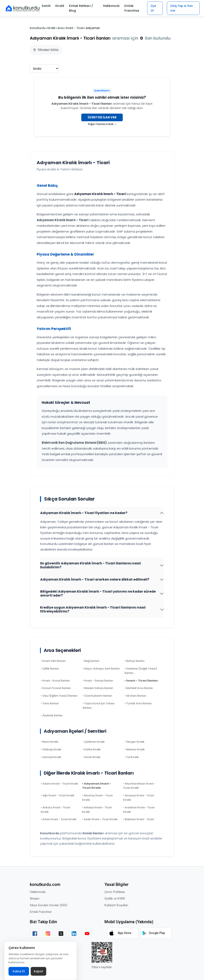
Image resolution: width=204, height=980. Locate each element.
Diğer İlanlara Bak (102, 124)
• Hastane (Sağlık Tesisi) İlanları (141, 671)
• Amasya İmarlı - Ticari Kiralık (139, 798)
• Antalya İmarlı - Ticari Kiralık (97, 810)
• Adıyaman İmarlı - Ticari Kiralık (97, 786)
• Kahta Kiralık (92, 749)
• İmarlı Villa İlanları (53, 661)
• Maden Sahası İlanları (98, 688)
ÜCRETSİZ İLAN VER (102, 117)
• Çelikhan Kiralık (94, 742)
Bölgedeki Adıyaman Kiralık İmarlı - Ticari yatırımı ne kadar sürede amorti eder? (98, 593)
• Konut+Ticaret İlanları (56, 688)
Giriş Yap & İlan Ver (182, 8)
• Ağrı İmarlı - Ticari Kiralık (58, 795)
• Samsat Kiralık (51, 757)
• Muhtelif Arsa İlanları (139, 688)
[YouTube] (87, 933)
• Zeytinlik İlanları (52, 715)
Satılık (46, 6)
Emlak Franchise (130, 8)
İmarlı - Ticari (75, 28)
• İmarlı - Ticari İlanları (141, 681)
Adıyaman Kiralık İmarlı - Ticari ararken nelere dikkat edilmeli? (95, 579)
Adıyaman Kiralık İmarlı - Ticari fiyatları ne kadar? (84, 513)
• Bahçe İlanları (135, 661)
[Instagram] (48, 933)
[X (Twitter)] (61, 933)
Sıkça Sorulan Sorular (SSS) (49, 905)
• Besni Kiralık (50, 742)
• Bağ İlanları (91, 661)
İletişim (35, 899)
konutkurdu (38, 28)
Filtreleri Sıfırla (46, 50)
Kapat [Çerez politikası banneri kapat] (38, 971)
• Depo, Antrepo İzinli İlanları (101, 669)
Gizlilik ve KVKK (115, 899)
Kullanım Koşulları (116, 905)
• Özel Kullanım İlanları (97, 696)
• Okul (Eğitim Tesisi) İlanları (59, 696)
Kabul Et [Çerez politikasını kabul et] (19, 971)
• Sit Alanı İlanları (135, 696)
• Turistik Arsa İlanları (138, 703)
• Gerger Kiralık (135, 742)
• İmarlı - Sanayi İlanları (98, 681)
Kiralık (59, 6)
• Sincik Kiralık (92, 757)
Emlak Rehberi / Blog (81, 8)
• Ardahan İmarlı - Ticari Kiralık (139, 810)
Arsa (61, 28)
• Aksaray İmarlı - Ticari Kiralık (97, 798)
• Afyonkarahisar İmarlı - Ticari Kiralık (139, 786)
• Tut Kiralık (132, 757)
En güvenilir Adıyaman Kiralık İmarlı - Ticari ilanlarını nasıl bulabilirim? (90, 565)
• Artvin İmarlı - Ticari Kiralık (59, 819)
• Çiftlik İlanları (50, 669)
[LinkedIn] (74, 933)
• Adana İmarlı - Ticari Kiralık (59, 784)
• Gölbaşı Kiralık (51, 749)
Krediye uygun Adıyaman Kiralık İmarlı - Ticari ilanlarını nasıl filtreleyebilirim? (93, 609)
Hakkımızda (110, 6)
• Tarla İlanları (50, 703)
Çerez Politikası (115, 892)
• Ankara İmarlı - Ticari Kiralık (56, 810)
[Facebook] (35, 933)
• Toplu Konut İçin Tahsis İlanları (99, 706)
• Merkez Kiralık (135, 749)
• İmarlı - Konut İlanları (55, 681)
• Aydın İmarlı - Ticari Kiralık (100, 819)
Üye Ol (152, 8)
